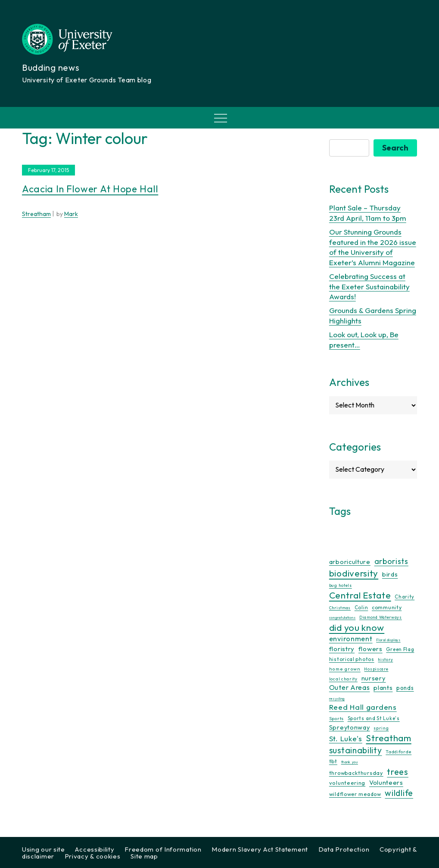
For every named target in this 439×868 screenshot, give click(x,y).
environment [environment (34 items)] (351, 639)
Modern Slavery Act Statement (260, 849)
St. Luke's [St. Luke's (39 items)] (346, 738)
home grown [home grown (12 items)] (345, 669)
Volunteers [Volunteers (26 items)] (386, 782)
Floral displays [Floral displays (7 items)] (388, 640)
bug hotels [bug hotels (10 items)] (341, 585)
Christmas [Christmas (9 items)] (340, 608)
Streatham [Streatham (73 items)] (388, 738)
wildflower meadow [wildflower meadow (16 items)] (355, 794)
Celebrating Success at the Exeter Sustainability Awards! (369, 287)
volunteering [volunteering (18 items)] (347, 783)
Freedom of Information (163, 849)
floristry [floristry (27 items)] (342, 649)
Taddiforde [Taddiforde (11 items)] (399, 752)
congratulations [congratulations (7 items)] (342, 617)
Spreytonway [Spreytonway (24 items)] (350, 727)
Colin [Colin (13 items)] (361, 608)
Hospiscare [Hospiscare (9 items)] (376, 669)
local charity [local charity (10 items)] (343, 679)
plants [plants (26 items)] (383, 688)
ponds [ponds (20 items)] (405, 688)
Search (395, 148)
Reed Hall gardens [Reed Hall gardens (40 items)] (363, 707)
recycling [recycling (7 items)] (337, 699)
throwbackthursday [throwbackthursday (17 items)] (356, 773)
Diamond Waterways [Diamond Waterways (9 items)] (381, 617)
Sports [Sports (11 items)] (336, 719)
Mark (71, 214)
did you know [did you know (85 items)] (357, 628)
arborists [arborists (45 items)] (391, 561)
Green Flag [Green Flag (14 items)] (400, 649)
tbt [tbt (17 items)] (333, 761)
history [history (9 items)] (385, 660)
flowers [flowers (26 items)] (371, 649)
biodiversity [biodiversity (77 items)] (354, 573)
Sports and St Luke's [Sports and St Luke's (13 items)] (374, 718)
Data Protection (344, 849)
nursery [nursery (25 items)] (374, 678)
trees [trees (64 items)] (398, 772)
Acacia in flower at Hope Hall (90, 189)
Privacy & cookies (93, 856)
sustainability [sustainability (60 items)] (356, 750)
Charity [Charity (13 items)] (405, 597)
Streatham (36, 214)
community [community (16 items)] (387, 607)
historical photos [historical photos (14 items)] (352, 659)
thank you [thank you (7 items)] (350, 762)
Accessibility (95, 849)
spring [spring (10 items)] (381, 728)
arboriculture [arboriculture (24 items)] (350, 562)
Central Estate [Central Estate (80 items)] (360, 595)
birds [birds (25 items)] (390, 574)
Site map (144, 856)
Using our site (44, 849)
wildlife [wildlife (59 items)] (399, 793)
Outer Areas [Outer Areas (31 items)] (350, 687)
